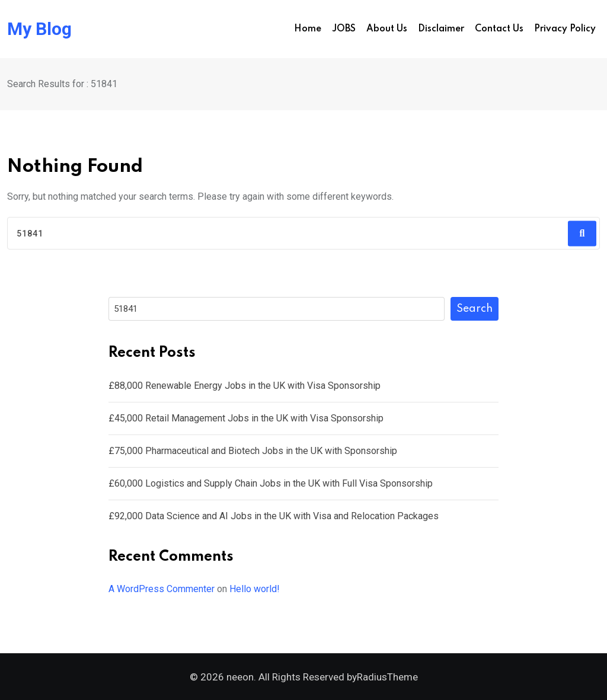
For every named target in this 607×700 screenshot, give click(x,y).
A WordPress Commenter (162, 589)
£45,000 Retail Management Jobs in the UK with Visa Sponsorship (246, 418)
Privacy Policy (565, 29)
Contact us (499, 29)
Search (475, 309)
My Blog (39, 29)
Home (308, 29)
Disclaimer (441, 29)
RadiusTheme (387, 677)
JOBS (344, 29)
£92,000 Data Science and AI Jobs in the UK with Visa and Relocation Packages (274, 516)
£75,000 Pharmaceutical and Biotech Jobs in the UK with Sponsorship (253, 451)
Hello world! (255, 589)
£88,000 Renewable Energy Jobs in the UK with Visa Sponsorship (245, 386)
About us (387, 29)
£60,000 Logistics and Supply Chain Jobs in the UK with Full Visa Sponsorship (271, 483)
